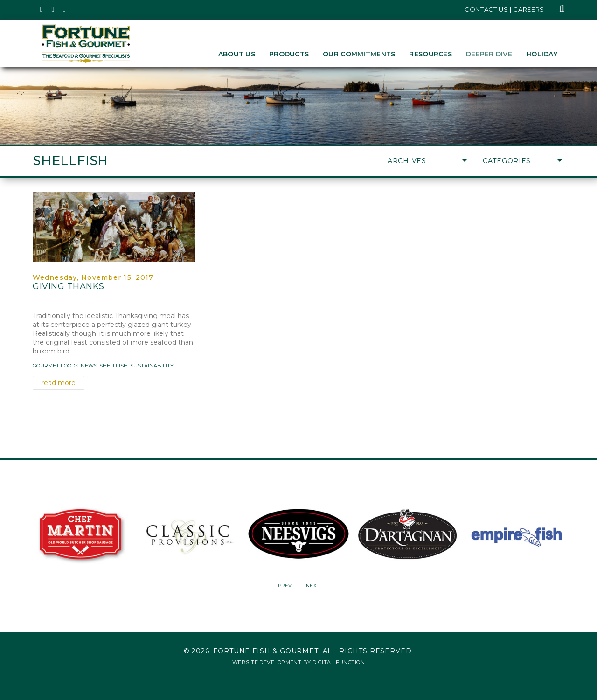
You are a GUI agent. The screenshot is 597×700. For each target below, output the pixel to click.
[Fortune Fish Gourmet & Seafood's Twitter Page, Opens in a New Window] (42, 9)
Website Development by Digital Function (298, 662)
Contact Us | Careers (504, 9)
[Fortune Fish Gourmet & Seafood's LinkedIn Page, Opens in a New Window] (65, 9)
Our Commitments (359, 54)
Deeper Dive (489, 54)
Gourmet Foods (56, 366)
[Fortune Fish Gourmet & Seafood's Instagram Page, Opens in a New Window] (53, 9)
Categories (522, 161)
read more (59, 383)
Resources (430, 54)
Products (289, 54)
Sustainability (152, 366)
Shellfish (114, 366)
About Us (237, 54)
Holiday (542, 54)
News (89, 366)
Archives (427, 161)
